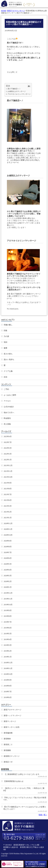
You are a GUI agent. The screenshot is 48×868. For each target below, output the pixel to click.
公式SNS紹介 (9, 407)
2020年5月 (8, 564)
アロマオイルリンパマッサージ (19, 94)
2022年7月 (8, 442)
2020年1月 (8, 587)
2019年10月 (8, 605)
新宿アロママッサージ (16, 11)
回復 (5, 330)
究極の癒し (8, 325)
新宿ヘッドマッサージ (12, 716)
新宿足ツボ (8, 762)
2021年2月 (8, 512)
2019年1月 (8, 657)
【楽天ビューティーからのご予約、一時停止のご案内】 (24, 789)
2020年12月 (8, 523)
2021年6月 (8, 500)
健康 (5, 348)
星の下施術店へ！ (14, 89)
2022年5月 (8, 448)
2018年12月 (8, 663)
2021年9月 (8, 483)
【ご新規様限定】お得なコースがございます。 (23, 774)
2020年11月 (8, 529)
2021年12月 (8, 465)
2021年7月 (8, 494)
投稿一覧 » (43, 815)
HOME (4, 11)
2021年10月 (8, 477)
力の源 (6, 336)
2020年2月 (8, 581)
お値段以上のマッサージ (17, 91)
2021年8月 (8, 489)
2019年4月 (8, 639)
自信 (5, 377)
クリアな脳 (8, 371)
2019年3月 (8, 645)
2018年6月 (8, 697)
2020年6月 (8, 558)
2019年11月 (8, 599)
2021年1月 (8, 518)
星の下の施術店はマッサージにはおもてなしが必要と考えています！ (25, 808)
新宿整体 (7, 739)
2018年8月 (8, 686)
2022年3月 (8, 454)
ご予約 (6, 389)
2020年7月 (8, 552)
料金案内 (7, 418)
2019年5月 (8, 634)
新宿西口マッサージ (12, 756)
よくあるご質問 (10, 395)
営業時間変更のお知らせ (14, 781)
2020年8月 (8, 547)
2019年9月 (8, 610)
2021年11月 (8, 471)
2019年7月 (8, 622)
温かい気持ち (9, 359)
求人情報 (7, 424)
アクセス (7, 401)
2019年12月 (8, 593)
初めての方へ (9, 413)
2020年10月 (8, 535)
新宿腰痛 (7, 750)
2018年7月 (8, 692)
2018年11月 (8, 668)
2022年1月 (8, 460)
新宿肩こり (8, 745)
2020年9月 (8, 541)
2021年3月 (8, 506)
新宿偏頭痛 (8, 733)
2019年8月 (8, 616)
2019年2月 (8, 651)
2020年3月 (8, 576)
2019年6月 (8, 628)
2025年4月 (8, 436)
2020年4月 (8, 570)
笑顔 (5, 342)
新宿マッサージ (10, 721)
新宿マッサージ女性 (12, 727)
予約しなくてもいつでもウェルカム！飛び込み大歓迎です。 (25, 799)
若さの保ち (8, 354)
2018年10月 (8, 674)
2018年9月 (8, 680)
